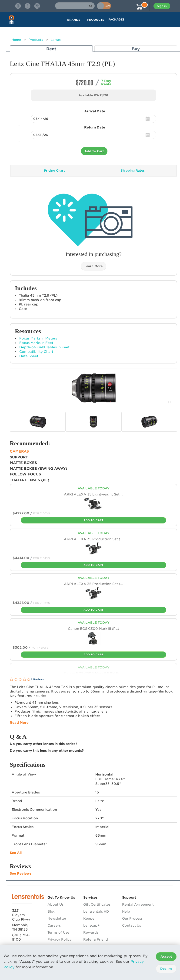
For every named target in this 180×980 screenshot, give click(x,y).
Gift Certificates (97, 904)
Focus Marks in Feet (36, 343)
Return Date (95, 127)
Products (36, 40)
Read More (19, 723)
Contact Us (132, 925)
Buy (136, 49)
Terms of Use (58, 932)
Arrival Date (95, 111)
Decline (166, 969)
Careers (54, 925)
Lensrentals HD (96, 911)
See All (16, 853)
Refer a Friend (96, 939)
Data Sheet (29, 356)
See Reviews (21, 873)
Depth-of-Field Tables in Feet (44, 347)
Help (126, 911)
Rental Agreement (138, 904)
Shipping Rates (133, 171)
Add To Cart (94, 151)
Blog (52, 911)
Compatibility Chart (36, 352)
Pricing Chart (54, 171)
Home (16, 40)
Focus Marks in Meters (38, 338)
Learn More (93, 266)
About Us (55, 904)
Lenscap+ (91, 925)
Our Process (132, 918)
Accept (166, 957)
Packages (116, 19)
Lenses (56, 40)
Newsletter (57, 918)
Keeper (90, 918)
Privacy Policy (60, 939)
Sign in (162, 6)
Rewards (91, 932)
